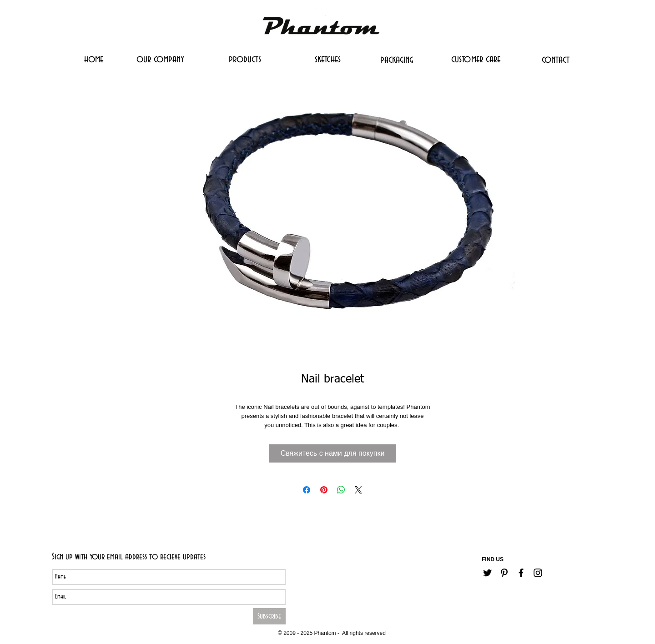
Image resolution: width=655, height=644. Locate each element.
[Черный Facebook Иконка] (521, 573)
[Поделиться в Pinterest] (324, 490)
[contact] (555, 60)
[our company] (160, 59)
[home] (93, 59)
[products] (245, 59)
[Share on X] (358, 490)
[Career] (302, 619)
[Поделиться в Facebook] (307, 490)
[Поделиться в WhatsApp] (341, 490)
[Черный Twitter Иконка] (487, 573)
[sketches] (327, 59)
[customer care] (476, 59)
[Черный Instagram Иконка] (538, 573)
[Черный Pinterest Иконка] (504, 573)
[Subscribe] (269, 616)
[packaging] (397, 60)
